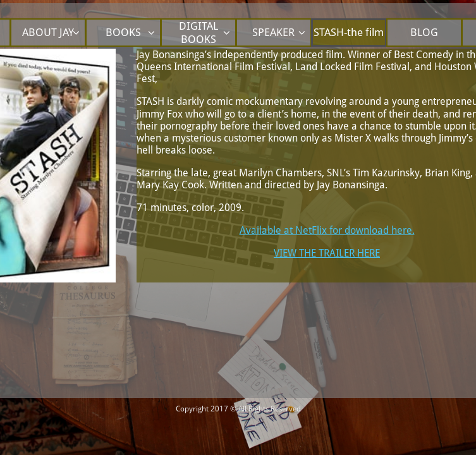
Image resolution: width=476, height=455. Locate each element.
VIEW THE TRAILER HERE (327, 253)
